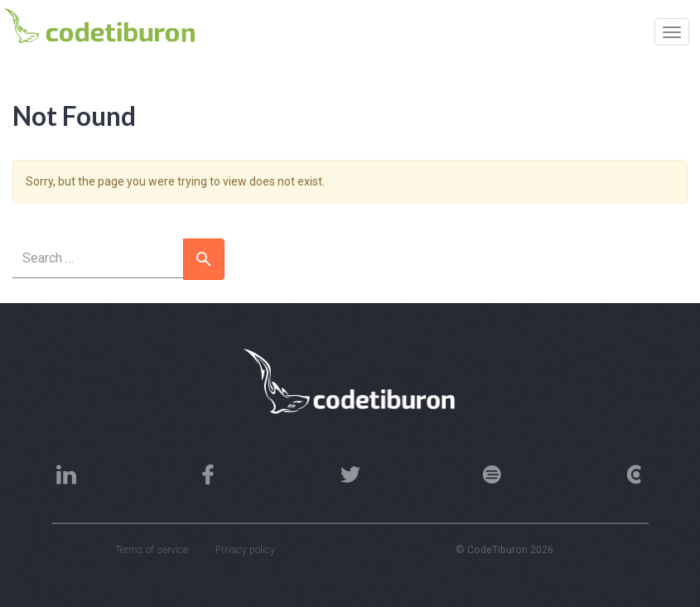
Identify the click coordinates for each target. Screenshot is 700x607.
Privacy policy (245, 550)
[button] (204, 259)
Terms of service (152, 550)
